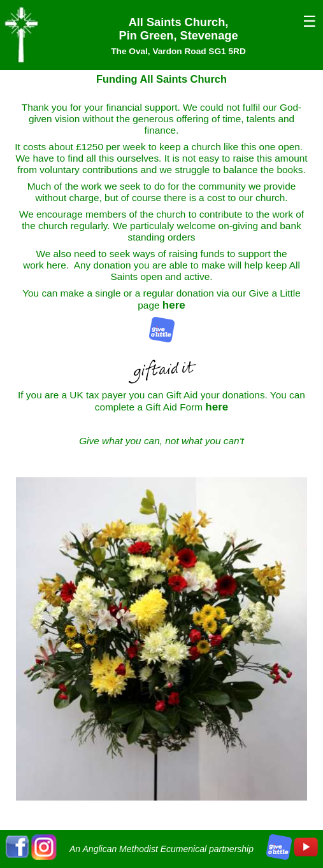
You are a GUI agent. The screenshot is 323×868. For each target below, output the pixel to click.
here (174, 305)
